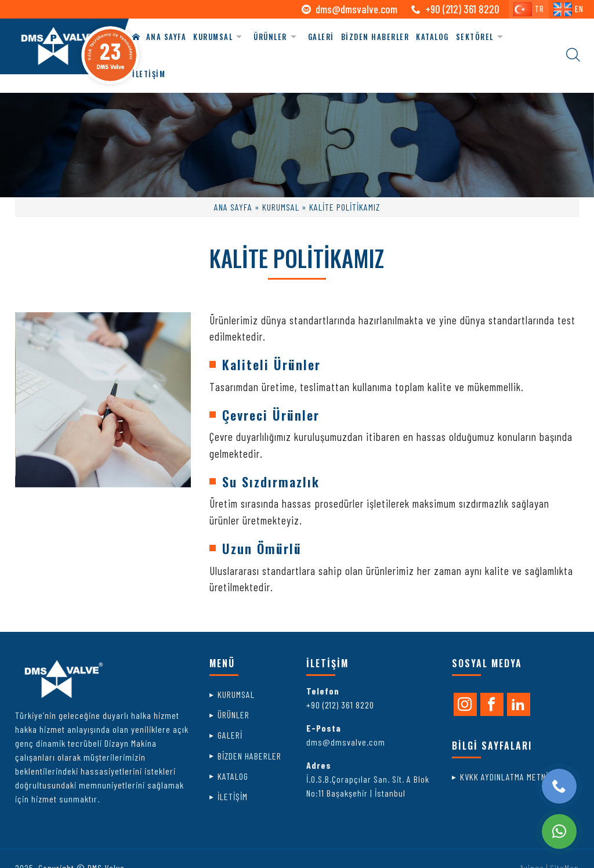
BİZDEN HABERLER (375, 37)
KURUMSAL (213, 37)
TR (529, 9)
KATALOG (432, 37)
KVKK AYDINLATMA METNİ (504, 777)
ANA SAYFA (159, 37)
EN (568, 9)
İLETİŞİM (149, 74)
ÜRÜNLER (270, 37)
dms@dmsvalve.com (356, 9)
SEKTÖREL (475, 37)
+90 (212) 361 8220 (340, 705)
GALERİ (321, 37)
